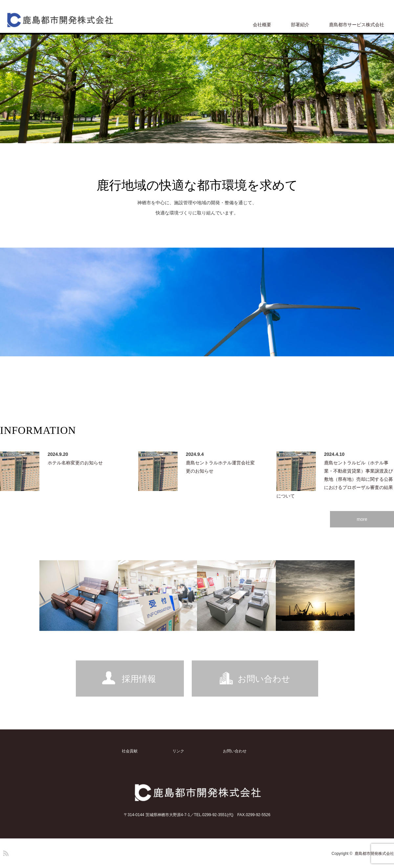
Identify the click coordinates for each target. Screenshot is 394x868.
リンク (178, 751)
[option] (197, 89)
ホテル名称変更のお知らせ (75, 463)
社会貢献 (130, 751)
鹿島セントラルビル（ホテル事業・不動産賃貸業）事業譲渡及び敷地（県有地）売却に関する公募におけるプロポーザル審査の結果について (335, 479)
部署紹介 (300, 25)
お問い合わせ (264, 679)
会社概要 (262, 25)
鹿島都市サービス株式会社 (357, 25)
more (362, 519)
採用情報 (139, 679)
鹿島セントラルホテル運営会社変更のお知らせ (220, 467)
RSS (5, 852)
